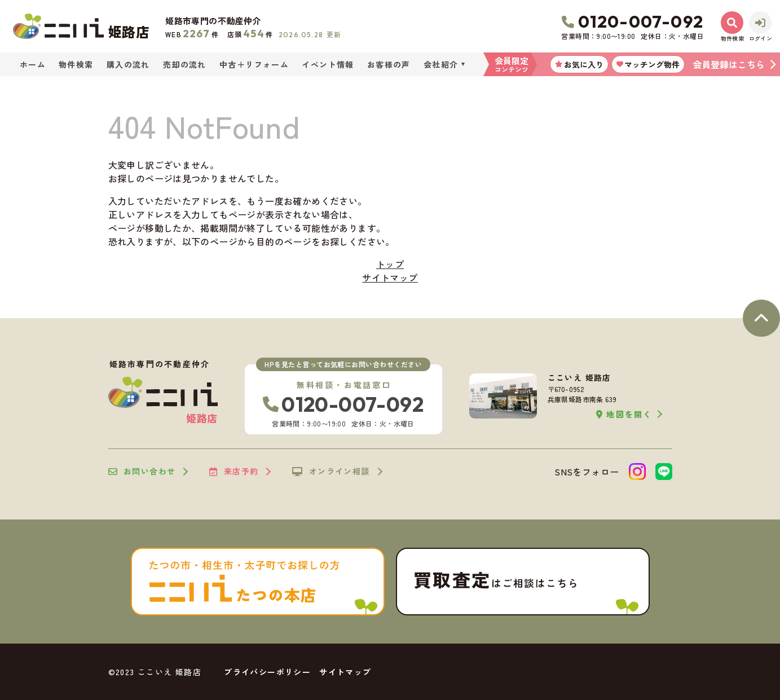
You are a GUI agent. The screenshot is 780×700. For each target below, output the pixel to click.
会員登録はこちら (729, 64)
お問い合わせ (142, 472)
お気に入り (579, 64)
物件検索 (76, 64)
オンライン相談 (331, 472)
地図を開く (624, 414)
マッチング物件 (648, 64)
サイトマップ (390, 278)
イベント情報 (328, 64)
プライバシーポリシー (267, 672)
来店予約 (234, 472)
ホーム (33, 64)
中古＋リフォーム (254, 64)
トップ (390, 264)
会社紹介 (441, 64)
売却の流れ (185, 64)
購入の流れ (128, 64)
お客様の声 (389, 64)
